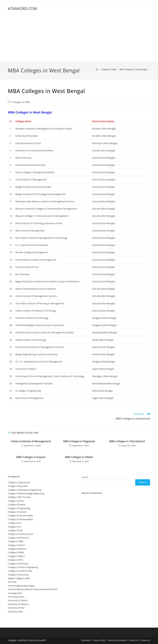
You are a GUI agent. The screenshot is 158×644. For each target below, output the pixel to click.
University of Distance (18, 604)
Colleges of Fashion (17, 512)
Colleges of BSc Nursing (19, 497)
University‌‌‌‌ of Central (18, 600)
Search (85, 477)
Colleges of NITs (15, 560)
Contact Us (145, 640)
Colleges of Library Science (21, 534)
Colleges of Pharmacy (18, 564)
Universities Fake (16, 597)
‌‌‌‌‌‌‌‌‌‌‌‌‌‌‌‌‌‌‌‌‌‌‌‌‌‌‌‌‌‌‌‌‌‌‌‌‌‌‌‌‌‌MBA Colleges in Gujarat (31, 457)
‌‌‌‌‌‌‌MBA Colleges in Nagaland (79, 441)
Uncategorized (15, 593)
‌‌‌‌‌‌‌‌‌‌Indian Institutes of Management (31, 441)
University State (15, 612)
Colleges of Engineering (19, 508)
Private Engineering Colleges (21, 586)
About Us (134, 640)
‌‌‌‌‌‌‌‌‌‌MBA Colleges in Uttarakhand (127, 441)
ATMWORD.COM (22, 8)
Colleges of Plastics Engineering (23, 567)
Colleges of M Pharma (18, 538)
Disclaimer (86, 640)
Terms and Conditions (118, 640)
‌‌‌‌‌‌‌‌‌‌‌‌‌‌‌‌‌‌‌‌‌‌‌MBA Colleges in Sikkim (79, 457)
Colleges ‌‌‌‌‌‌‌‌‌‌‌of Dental (17, 504)
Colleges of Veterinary (18, 575)
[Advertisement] (79, 38)
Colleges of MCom (16, 545)
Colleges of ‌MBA (21, 102)
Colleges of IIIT (15, 523)
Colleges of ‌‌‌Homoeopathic (20, 519)
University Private (16, 608)
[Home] (97, 69)
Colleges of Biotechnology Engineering (26, 493)
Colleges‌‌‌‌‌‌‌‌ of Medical (17, 549)
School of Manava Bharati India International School (33, 589)
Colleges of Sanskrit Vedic (20, 571)
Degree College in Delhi (19, 578)
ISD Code (12, 582)
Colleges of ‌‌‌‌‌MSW (16, 552)
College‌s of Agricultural (19, 482)
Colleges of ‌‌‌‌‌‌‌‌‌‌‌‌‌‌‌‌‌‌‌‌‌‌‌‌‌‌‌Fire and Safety (20, 516)
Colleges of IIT (15, 527)
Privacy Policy (99, 640)
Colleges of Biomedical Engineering (25, 490)
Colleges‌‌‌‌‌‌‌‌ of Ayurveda (18, 486)
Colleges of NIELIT (16, 556)
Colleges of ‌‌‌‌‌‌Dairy (16, 501)
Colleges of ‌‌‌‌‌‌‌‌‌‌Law (15, 530)
